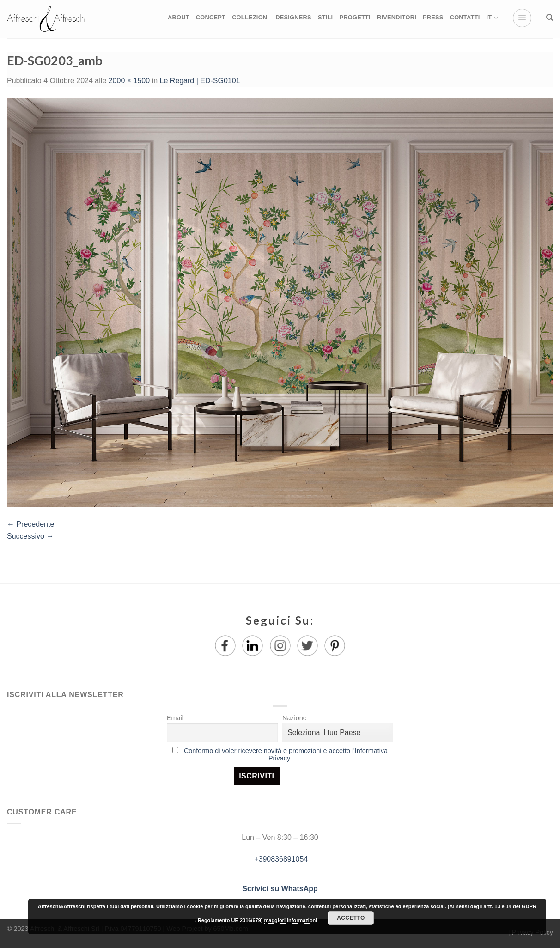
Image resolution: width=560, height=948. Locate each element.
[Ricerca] (550, 18)
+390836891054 (280, 859)
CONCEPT (211, 17)
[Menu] (522, 18)
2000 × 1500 (129, 81)
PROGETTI (355, 17)
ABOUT (179, 17)
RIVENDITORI (397, 17)
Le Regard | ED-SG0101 (200, 81)
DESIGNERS (293, 17)
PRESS (433, 17)
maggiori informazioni (291, 920)
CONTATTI (465, 17)
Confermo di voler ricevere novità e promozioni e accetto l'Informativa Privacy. (286, 754)
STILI (326, 17)
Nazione (295, 718)
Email (175, 718)
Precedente (30, 524)
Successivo (30, 536)
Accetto (351, 918)
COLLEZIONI (250, 17)
